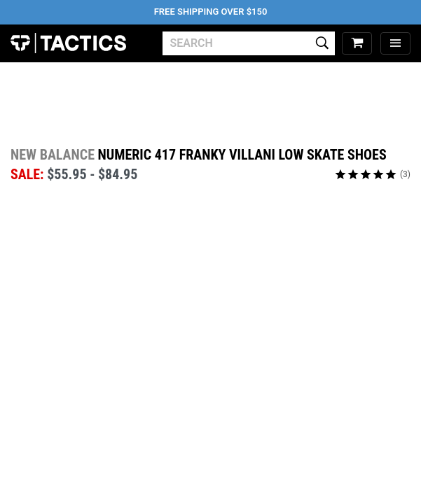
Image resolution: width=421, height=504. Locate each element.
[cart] (357, 44)
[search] (249, 43)
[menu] (395, 44)
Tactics (68, 43)
